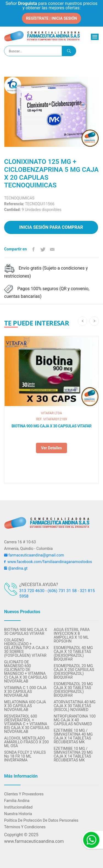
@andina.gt (16, 568)
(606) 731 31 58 (62, 591)
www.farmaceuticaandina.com (34, 841)
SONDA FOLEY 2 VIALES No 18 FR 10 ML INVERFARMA (25, 756)
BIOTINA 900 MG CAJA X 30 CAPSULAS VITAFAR (51, 426)
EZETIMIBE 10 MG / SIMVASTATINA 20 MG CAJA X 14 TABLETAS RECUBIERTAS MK (73, 754)
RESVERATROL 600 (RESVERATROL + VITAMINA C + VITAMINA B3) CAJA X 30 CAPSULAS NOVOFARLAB (27, 724)
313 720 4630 (32, 591)
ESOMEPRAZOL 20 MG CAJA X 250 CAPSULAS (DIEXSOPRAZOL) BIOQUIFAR (74, 672)
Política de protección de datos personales (41, 820)
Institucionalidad (18, 807)
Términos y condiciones (25, 827)
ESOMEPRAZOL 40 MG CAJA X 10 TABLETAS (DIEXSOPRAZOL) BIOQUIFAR (73, 653)
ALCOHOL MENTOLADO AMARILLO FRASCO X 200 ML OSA (27, 742)
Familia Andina (17, 801)
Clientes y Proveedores (24, 794)
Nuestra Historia (18, 814)
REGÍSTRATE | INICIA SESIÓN (51, 18)
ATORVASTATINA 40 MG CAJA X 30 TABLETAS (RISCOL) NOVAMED (75, 706)
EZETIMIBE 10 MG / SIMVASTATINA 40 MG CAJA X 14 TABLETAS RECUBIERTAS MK (73, 736)
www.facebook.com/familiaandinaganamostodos (48, 562)
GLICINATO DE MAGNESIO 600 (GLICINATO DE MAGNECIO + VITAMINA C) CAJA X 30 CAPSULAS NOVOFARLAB (26, 672)
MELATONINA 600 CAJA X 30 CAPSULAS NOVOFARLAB (25, 706)
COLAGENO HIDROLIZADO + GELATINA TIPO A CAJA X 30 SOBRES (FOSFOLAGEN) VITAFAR (26, 648)
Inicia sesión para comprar (51, 227)
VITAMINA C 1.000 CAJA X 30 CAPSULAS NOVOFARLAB (25, 692)
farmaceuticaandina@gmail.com (34, 555)
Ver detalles (51, 448)
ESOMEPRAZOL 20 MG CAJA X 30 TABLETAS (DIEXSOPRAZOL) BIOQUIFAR (73, 690)
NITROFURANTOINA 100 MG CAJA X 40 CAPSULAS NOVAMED (75, 720)
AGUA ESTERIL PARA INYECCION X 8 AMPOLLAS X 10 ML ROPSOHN (72, 635)
